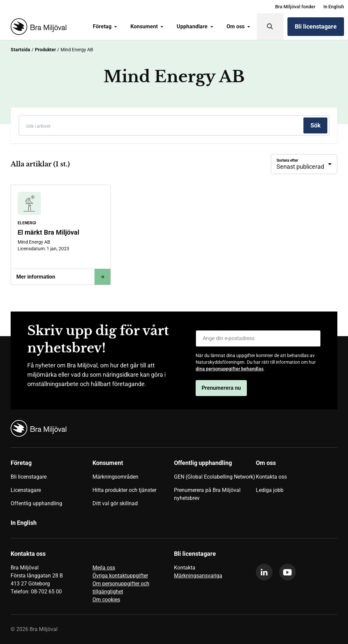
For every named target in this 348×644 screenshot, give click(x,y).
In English (334, 7)
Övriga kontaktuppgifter (120, 576)
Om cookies (106, 600)
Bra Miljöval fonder (295, 7)
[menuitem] (295, 7)
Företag (105, 26)
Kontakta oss (271, 477)
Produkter (45, 50)
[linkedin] (264, 572)
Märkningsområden (115, 477)
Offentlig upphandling (36, 503)
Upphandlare (195, 26)
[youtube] (287, 572)
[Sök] (270, 27)
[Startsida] (37, 27)
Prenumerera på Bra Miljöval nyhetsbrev (207, 494)
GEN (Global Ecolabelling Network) (215, 477)
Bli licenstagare (316, 26)
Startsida (20, 50)
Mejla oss (104, 568)
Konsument (147, 26)
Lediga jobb (270, 490)
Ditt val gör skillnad (115, 503)
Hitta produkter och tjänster (124, 490)
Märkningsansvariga (198, 576)
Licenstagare (26, 490)
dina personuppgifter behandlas (230, 369)
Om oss (238, 26)
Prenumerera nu (221, 388)
